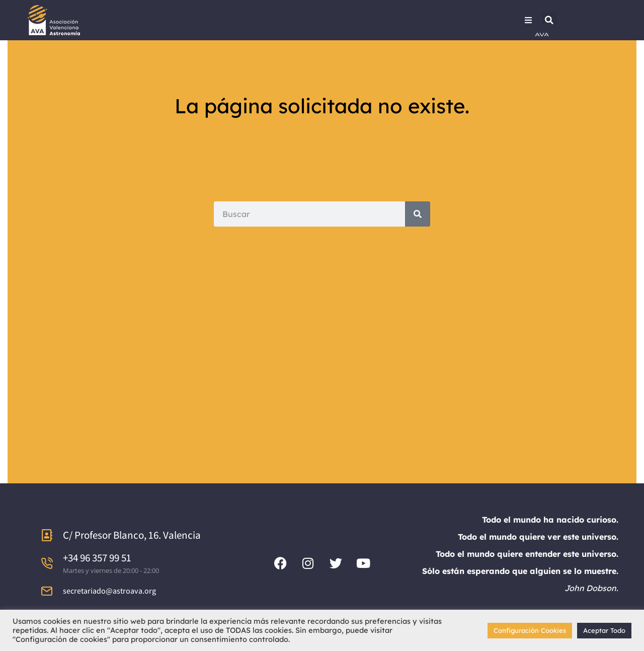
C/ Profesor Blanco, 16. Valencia (132, 535)
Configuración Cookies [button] (530, 630)
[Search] (418, 214)
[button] (549, 20)
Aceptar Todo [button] (604, 630)
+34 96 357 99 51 (97, 558)
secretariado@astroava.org (109, 591)
